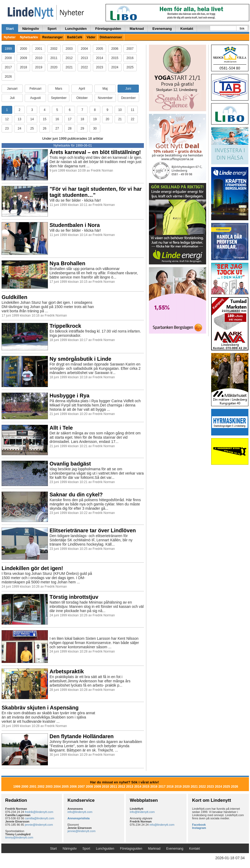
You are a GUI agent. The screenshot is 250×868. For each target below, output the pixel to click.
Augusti (35, 98)
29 (82, 128)
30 (95, 128)
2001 (39, 49)
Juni (128, 89)
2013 (84, 58)
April (82, 89)
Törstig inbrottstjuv (74, 597)
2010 (39, 58)
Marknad (137, 29)
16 (57, 119)
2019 (39, 67)
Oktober (82, 98)
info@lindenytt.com (80, 812)
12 (7, 119)
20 (107, 119)
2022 (84, 67)
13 (20, 119)
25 (32, 128)
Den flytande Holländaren (82, 736)
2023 (100, 67)
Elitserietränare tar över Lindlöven (93, 530)
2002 (54, 49)
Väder (91, 37)
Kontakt (187, 29)
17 (70, 119)
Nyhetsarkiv (29, 37)
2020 (54, 67)
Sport (52, 29)
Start (10, 29)
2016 (130, 58)
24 (20, 128)
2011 (54, 58)
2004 (84, 49)
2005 (100, 49)
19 (95, 119)
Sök (242, 29)
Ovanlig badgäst (70, 464)
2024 (115, 67)
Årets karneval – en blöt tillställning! (95, 152)
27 (57, 128)
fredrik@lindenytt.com (39, 812)
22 (133, 119)
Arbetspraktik (67, 671)
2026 (8, 77)
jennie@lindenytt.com (39, 825)
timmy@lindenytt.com (19, 837)
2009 (24, 58)
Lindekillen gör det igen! (32, 568)
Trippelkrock (65, 326)
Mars (59, 89)
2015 (115, 58)
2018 (24, 67)
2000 (24, 49)
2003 (69, 49)
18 (82, 119)
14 (32, 119)
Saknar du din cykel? (76, 495)
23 (7, 128)
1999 (8, 49)
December (128, 98)
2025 (130, 67)
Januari (12, 89)
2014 (100, 58)
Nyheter (10, 37)
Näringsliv (31, 29)
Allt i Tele (61, 428)
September (59, 98)
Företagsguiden (108, 29)
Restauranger (53, 37)
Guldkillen (14, 297)
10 (120, 110)
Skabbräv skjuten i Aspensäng (40, 708)
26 (45, 128)
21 (120, 119)
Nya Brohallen (67, 263)
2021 (69, 67)
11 (133, 110)
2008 (8, 58)
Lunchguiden (76, 29)
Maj (105, 89)
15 (45, 119)
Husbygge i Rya (69, 396)
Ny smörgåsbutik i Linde (80, 359)
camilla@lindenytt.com (40, 818)
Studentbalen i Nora (75, 225)
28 (70, 128)
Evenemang (162, 29)
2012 (69, 58)
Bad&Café (75, 37)
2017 (8, 67)
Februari (36, 89)
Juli (12, 98)
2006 (115, 49)
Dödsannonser (111, 37)
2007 (130, 49)
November (105, 98)
